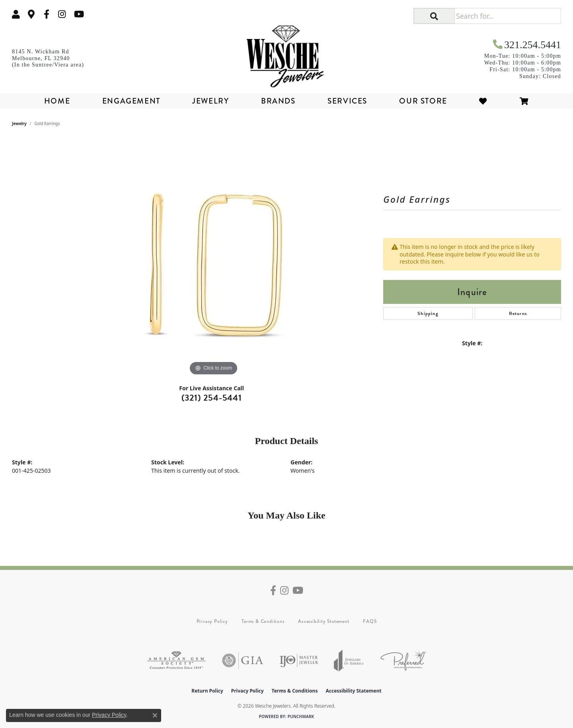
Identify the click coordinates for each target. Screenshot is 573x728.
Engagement (131, 101)
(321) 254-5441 (212, 398)
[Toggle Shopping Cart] (524, 101)
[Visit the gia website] (243, 660)
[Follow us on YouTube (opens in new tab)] (79, 14)
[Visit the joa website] (349, 660)
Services (347, 101)
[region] (214, 258)
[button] (16, 14)
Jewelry (210, 101)
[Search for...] (508, 16)
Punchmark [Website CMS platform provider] (301, 716)
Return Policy (207, 691)
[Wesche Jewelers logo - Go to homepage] (286, 53)
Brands (278, 101)
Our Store (423, 101)
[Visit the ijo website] (299, 660)
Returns (518, 313)
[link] (31, 14)
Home (57, 101)
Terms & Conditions (263, 621)
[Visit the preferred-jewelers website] (403, 660)
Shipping (428, 313)
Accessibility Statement (324, 621)
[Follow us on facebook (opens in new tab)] (47, 14)
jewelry (19, 123)
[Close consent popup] (155, 715)
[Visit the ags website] (176, 660)
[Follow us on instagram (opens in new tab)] (62, 14)
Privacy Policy (212, 621)
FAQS (370, 621)
